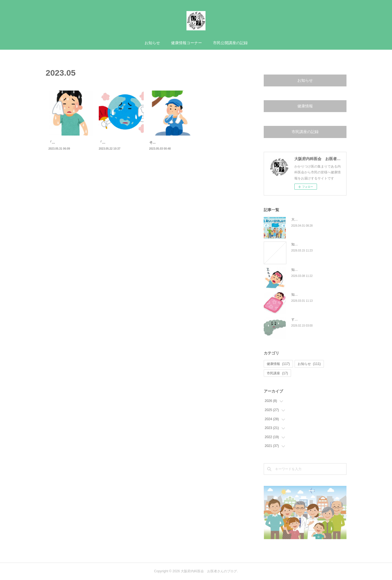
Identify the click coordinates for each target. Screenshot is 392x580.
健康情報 (305, 106)
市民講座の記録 (305, 132)
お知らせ (152, 43)
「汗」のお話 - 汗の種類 (119, 142)
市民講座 (277, 373)
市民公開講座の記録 (230, 43)
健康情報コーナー (186, 43)
